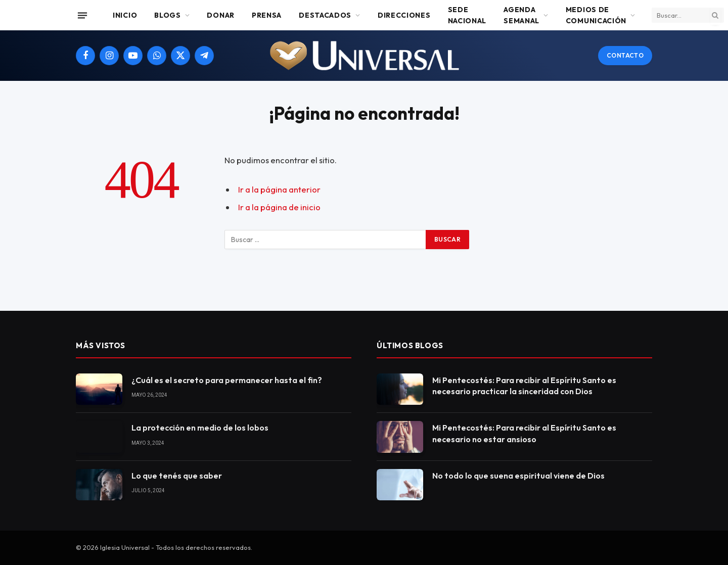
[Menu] (82, 15)
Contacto (625, 55)
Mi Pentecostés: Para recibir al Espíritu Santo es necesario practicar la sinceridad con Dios (524, 386)
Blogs (168, 15)
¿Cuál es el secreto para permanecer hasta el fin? (227, 380)
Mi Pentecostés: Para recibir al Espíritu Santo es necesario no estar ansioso (524, 433)
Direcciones (404, 15)
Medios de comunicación (596, 15)
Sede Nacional (467, 15)
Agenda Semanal (521, 15)
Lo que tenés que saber (177, 476)
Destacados (325, 15)
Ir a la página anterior (279, 189)
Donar (221, 15)
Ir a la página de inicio (279, 207)
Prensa (267, 15)
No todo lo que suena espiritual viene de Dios (518, 476)
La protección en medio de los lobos (200, 428)
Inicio (125, 15)
